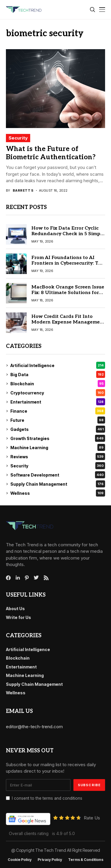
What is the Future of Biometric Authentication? (51, 153)
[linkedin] (18, 578)
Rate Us (92, 818)
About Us (15, 609)
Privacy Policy (50, 860)
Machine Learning (58, 447)
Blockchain (58, 384)
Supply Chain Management (58, 484)
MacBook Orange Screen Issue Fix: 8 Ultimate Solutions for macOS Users (68, 293)
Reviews (58, 457)
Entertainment (58, 402)
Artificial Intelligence (58, 365)
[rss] (46, 578)
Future (58, 420)
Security (18, 138)
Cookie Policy (20, 860)
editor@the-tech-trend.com (34, 727)
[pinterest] (27, 578)
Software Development (58, 475)
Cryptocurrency (58, 393)
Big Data (58, 374)
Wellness (58, 493)
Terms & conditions (86, 860)
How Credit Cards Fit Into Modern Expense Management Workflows (68, 322)
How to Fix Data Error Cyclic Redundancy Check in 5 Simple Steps (68, 234)
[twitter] (36, 578)
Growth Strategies (58, 438)
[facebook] (8, 578)
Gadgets (58, 429)
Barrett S (23, 191)
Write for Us (18, 617)
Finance (58, 411)
